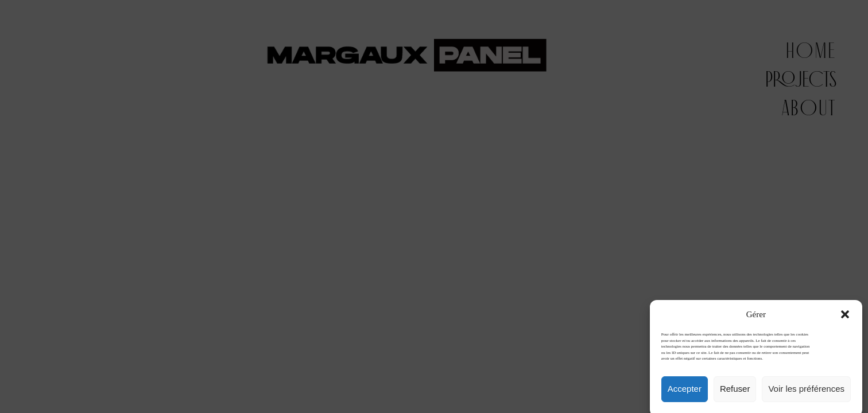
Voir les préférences (806, 395)
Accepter (685, 395)
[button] (845, 321)
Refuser (735, 395)
